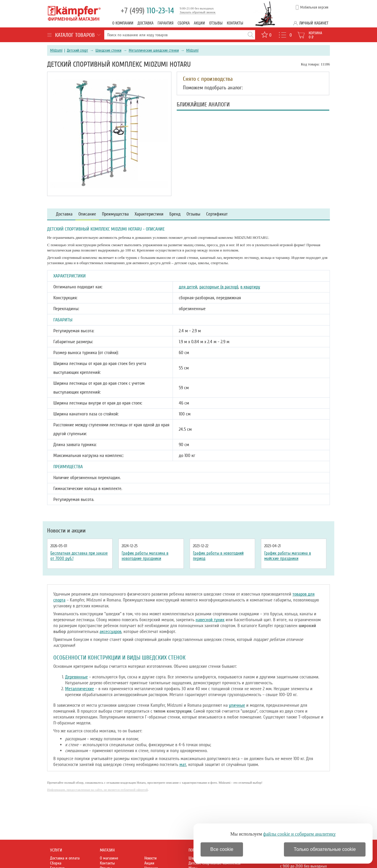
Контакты (235, 23)
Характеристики (149, 214)
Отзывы (216, 23)
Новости (151, 858)
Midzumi (56, 50)
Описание (87, 214)
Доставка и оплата (65, 858)
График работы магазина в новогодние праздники (145, 556)
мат (183, 765)
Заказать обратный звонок (198, 12)
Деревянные (76, 677)
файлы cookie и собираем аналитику (299, 834)
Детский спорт (77, 50)
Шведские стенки (108, 50)
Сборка (184, 23)
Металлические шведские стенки (154, 50)
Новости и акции (66, 531)
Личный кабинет (314, 23)
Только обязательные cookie (325, 849)
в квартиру (250, 287)
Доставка (145, 23)
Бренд (175, 214)
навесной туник (210, 620)
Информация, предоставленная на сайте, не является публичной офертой (97, 790)
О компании (123, 23)
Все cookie (222, 849)
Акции (199, 23)
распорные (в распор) (219, 287)
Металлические (80, 689)
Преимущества (115, 214)
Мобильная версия (314, 7)
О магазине (109, 858)
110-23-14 (147, 11)
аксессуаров (110, 632)
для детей (188, 287)
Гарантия (166, 23)
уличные (237, 705)
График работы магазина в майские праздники (288, 556)
